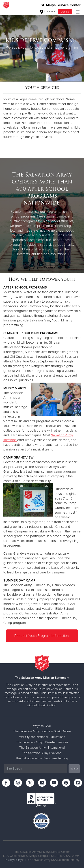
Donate (65, 12)
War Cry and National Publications (42, 737)
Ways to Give (42, 726)
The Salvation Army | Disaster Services (42, 742)
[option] (42, 46)
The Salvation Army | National (42, 753)
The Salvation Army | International (42, 748)
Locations (48, 11)
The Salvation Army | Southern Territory (42, 758)
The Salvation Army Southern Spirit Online (42, 731)
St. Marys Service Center (61, 5)
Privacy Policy (13, 860)
